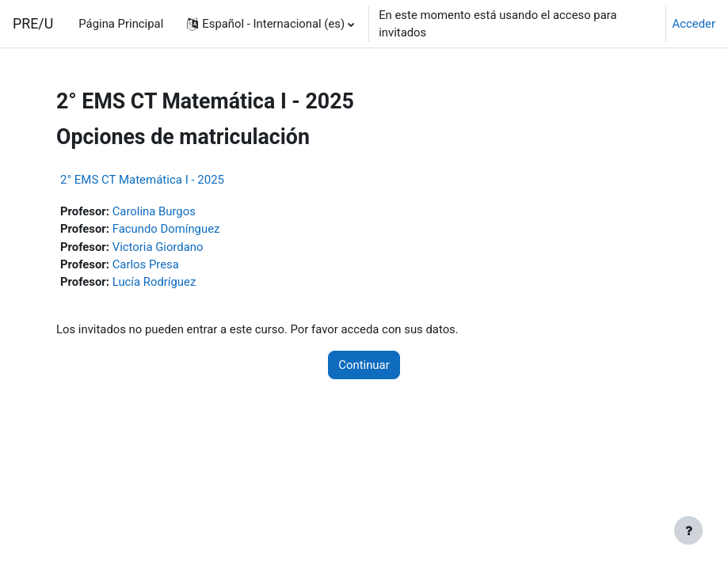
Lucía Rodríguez (154, 282)
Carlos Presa (146, 264)
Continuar (364, 365)
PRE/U (33, 23)
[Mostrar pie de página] (688, 530)
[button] (271, 24)
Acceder (694, 24)
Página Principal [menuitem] (121, 24)
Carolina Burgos (154, 211)
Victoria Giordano (158, 247)
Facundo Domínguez (166, 229)
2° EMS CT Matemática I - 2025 (142, 180)
